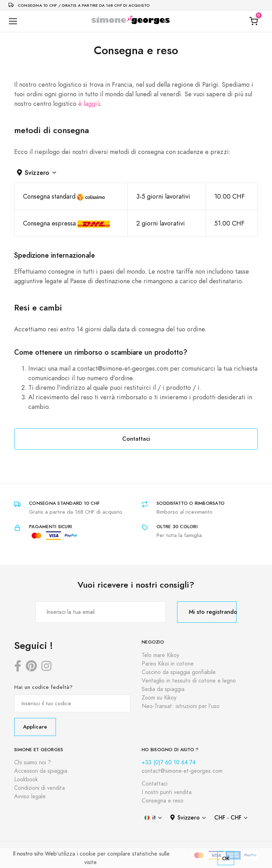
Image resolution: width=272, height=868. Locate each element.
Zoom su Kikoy (159, 698)
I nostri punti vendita (167, 792)
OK (226, 858)
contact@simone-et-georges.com (182, 771)
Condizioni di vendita (39, 788)
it (150, 818)
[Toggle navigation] (13, 21)
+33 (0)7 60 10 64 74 (169, 763)
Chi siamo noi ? (33, 763)
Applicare (35, 727)
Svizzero (33, 173)
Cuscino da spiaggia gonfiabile (179, 672)
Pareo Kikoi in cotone (168, 664)
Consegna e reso (163, 801)
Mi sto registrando (213, 612)
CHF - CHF (228, 818)
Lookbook (26, 780)
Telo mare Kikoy (160, 655)
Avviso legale (30, 796)
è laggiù (89, 104)
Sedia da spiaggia (163, 689)
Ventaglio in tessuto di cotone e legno (189, 681)
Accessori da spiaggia (41, 771)
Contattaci (136, 439)
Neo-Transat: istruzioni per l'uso (181, 706)
